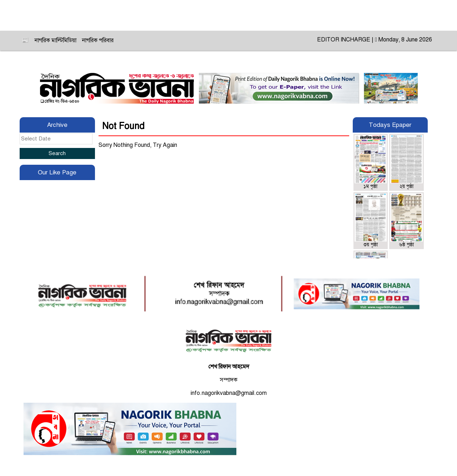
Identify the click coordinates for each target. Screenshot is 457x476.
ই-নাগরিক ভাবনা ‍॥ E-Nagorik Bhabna (228, 15)
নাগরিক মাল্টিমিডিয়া (56, 40)
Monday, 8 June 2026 (403, 40)
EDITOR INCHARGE (344, 40)
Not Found (123, 126)
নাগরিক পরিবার (98, 40)
